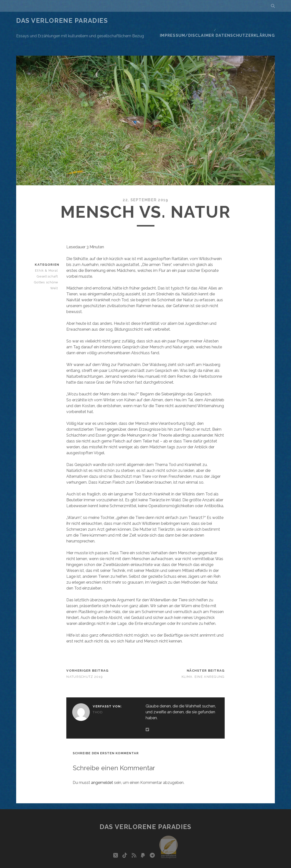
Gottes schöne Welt (47, 265)
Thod (98, 692)
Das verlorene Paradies (62, 21)
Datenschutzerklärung (250, 21)
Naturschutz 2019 (84, 657)
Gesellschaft (49, 256)
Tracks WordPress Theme (125, 862)
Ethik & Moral (48, 250)
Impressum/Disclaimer (197, 21)
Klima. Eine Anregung (203, 657)
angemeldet (102, 762)
